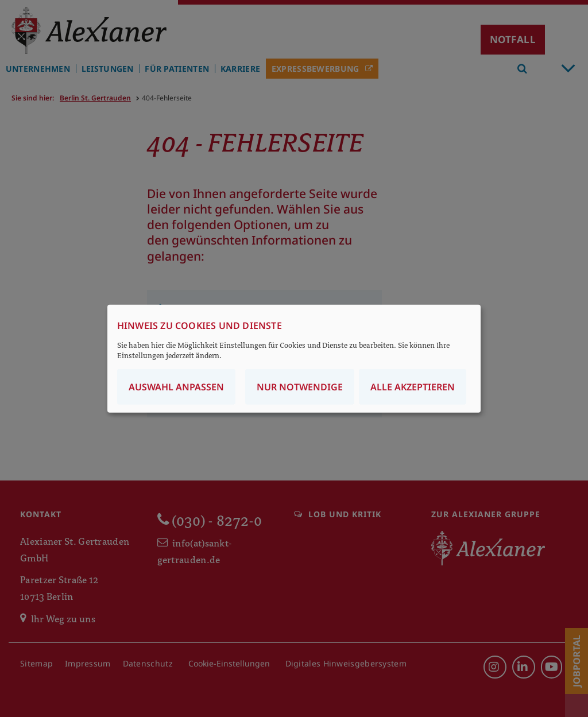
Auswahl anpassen (176, 387)
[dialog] (294, 358)
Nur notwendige (300, 387)
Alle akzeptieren (413, 387)
